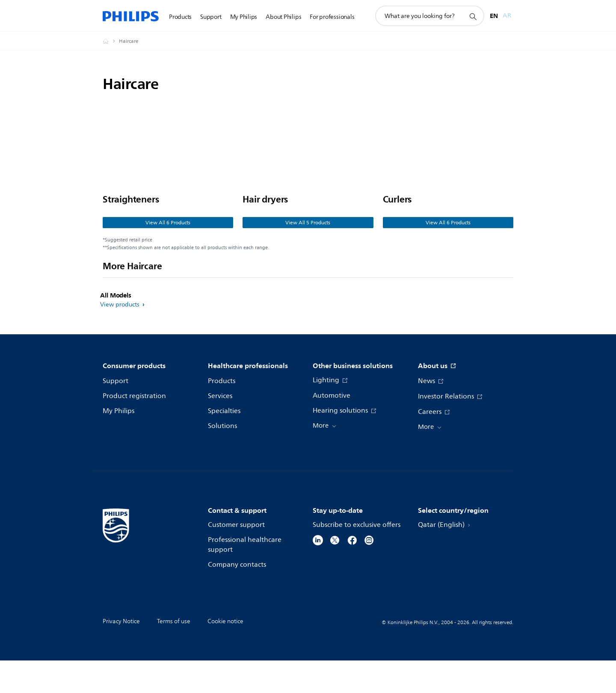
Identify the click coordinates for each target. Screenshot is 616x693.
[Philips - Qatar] (111, 41)
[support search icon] (473, 16)
